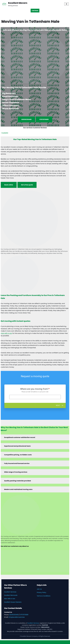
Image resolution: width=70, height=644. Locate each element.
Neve (26, 642)
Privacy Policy (42, 592)
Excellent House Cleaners (13, 602)
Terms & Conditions (44, 596)
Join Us (39, 589)
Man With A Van (10, 599)
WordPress (42, 642)
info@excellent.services (17, 617)
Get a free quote (27, 185)
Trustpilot (5, 133)
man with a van (6, 333)
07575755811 (44, 119)
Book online (9, 185)
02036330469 (26, 119)
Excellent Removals (11, 595)
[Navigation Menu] (66, 4)
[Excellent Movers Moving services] (14, 4)
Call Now (35, 11)
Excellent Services (10, 592)
